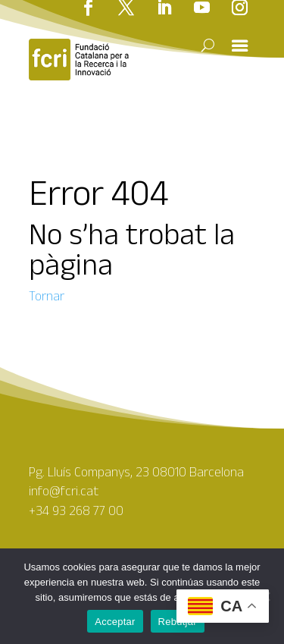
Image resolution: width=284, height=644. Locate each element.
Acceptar (115, 622)
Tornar (47, 296)
